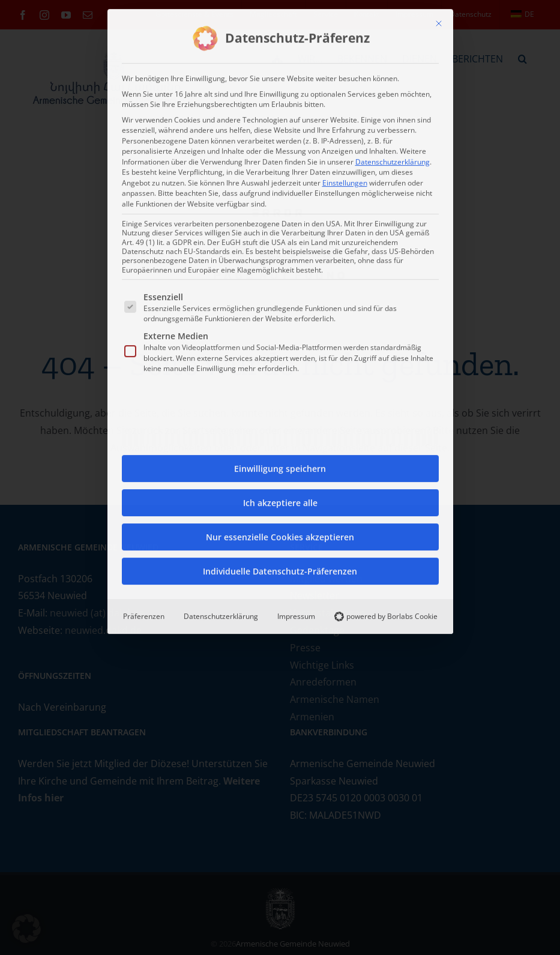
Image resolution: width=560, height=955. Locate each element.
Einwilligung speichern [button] (280, 465)
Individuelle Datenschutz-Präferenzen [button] (280, 568)
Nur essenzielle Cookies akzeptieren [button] (280, 534)
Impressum (296, 613)
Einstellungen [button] (345, 179)
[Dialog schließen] (439, 20)
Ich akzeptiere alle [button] (280, 500)
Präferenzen (144, 613)
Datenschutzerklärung (393, 158)
